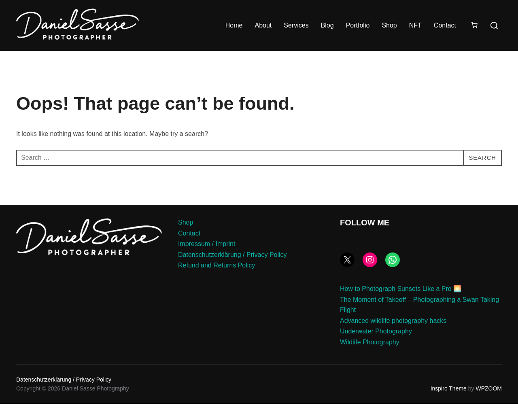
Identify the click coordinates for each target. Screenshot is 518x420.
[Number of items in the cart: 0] (474, 25)
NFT (415, 25)
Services (296, 25)
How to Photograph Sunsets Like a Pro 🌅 (401, 305)
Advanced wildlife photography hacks (393, 336)
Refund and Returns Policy (217, 281)
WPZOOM (489, 405)
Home (234, 25)
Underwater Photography (376, 347)
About (263, 25)
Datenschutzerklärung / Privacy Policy (232, 270)
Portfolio (358, 25)
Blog (327, 25)
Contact (445, 25)
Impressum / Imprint (207, 260)
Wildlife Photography (370, 358)
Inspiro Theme (449, 405)
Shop (389, 25)
